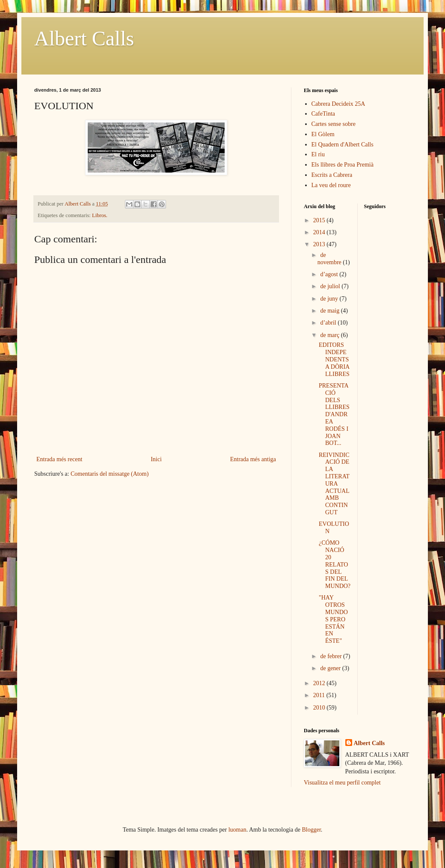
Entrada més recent (59, 459)
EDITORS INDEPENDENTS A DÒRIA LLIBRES (334, 359)
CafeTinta (323, 114)
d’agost (330, 274)
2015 (320, 220)
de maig (330, 311)
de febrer (332, 656)
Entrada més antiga (253, 459)
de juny (330, 299)
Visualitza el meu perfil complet (342, 783)
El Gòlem (323, 134)
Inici (156, 459)
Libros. (100, 215)
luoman (237, 830)
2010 (320, 708)
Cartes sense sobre (334, 124)
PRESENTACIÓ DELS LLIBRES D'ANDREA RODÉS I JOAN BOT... (334, 414)
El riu (318, 154)
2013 (320, 244)
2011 (320, 695)
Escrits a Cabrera (332, 175)
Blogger (311, 830)
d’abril (329, 323)
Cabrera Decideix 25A (338, 104)
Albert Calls (84, 38)
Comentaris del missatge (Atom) (110, 474)
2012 (320, 683)
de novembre (330, 259)
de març (330, 335)
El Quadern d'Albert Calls (343, 145)
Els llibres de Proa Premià (343, 165)
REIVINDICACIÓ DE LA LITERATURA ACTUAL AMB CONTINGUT (334, 484)
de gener (331, 668)
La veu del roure (331, 185)
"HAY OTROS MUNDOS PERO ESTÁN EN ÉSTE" (333, 619)
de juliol (331, 286)
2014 (320, 232)
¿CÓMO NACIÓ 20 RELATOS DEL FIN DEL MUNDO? (335, 564)
